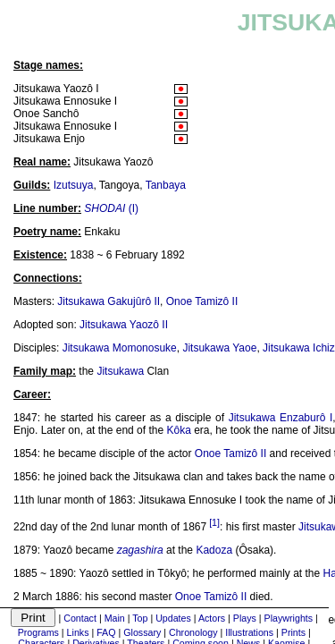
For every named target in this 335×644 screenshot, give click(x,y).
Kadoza (214, 550)
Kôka (178, 430)
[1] (214, 522)
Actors (212, 618)
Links (78, 632)
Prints (293, 632)
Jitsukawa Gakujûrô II (109, 301)
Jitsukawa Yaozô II (124, 325)
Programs (38, 632)
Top (140, 618)
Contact (80, 618)
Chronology (193, 632)
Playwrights (289, 618)
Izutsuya (74, 185)
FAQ (106, 632)
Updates (173, 618)
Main (115, 618)
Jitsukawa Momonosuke (120, 348)
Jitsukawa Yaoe (219, 348)
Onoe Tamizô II (202, 301)
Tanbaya (166, 185)
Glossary (142, 632)
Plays (245, 618)
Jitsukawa (120, 371)
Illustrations (249, 632)
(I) (111, 208)
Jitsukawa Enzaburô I (281, 418)
